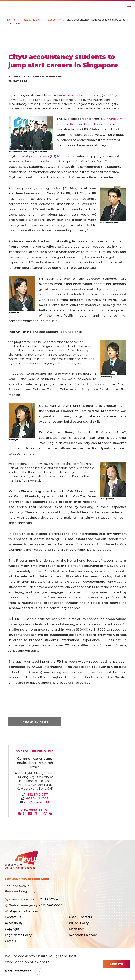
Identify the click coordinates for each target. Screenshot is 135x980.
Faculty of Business (34, 156)
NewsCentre (53, 20)
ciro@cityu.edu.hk (37, 802)
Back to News (37, 722)
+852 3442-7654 (47, 899)
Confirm (116, 964)
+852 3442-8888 (51, 905)
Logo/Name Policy (18, 935)
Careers (10, 941)
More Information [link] (19, 971)
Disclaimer (76, 929)
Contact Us (13, 917)
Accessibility (14, 923)
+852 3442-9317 (37, 795)
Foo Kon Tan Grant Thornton (86, 124)
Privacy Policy (79, 923)
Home (11, 20)
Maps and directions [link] (24, 911)
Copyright (12, 929)
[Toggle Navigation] (129, 6)
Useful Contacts (80, 917)
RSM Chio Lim (112, 119)
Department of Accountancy (80, 95)
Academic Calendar (83, 935)
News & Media (30, 20)
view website (35, 810)
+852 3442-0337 (37, 798)
